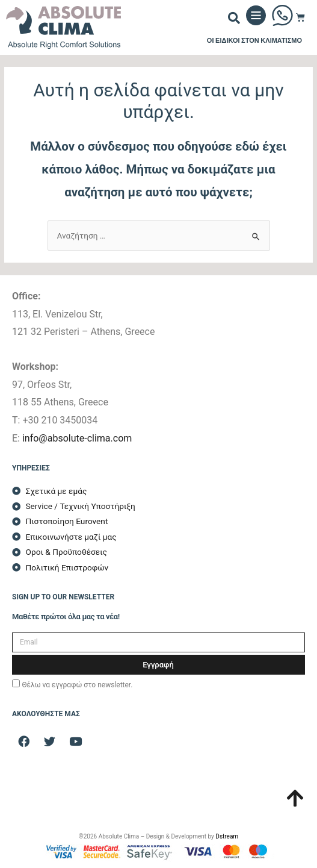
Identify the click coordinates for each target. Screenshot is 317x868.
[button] (234, 18)
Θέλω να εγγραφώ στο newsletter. (77, 685)
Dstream (227, 836)
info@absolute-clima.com (77, 438)
